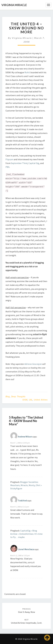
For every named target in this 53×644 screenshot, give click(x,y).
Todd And (22, 501)
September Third (19, 163)
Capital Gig (34, 163)
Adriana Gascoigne (33, 364)
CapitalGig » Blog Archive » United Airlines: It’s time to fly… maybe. (26, 534)
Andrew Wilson (25, 437)
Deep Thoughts (18, 396)
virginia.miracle (22, 38)
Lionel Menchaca (26, 549)
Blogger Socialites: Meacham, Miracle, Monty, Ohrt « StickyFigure (26, 485)
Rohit (27, 72)
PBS (7, 167)
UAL (31, 400)
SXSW (25, 400)
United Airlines (41, 400)
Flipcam (9, 159)
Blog (8, 396)
